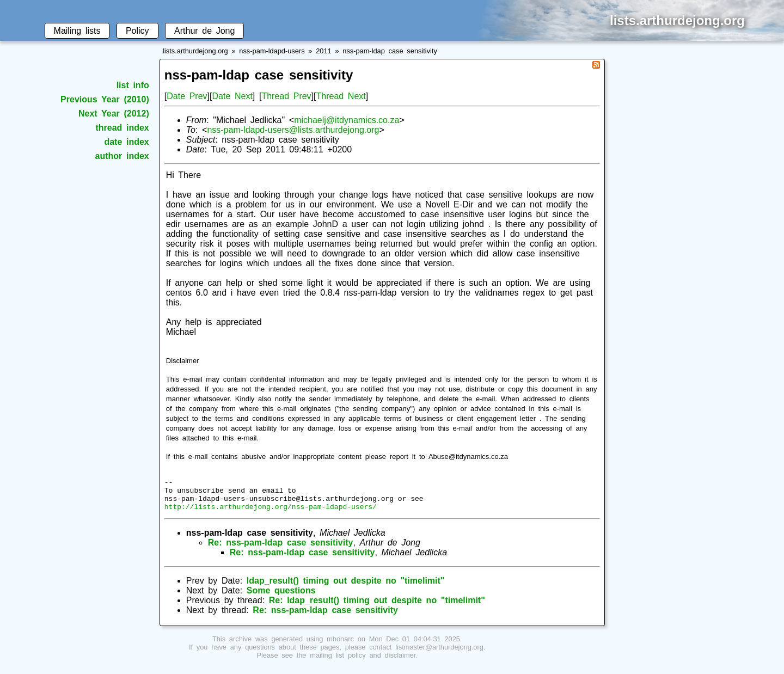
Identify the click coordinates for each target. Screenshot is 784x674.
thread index (122, 128)
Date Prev (187, 96)
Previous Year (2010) (105, 99)
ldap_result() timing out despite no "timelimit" (346, 587)
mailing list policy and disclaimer (363, 662)
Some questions (281, 597)
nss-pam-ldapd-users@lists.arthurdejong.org (293, 130)
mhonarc (340, 645)
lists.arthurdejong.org (195, 51)
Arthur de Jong (204, 31)
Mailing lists (77, 31)
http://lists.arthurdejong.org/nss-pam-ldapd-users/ (271, 513)
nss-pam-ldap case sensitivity (390, 51)
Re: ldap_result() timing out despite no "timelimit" (377, 607)
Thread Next (341, 96)
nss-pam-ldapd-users (272, 51)
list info (133, 85)
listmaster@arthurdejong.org (439, 654)
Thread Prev (286, 96)
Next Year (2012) (114, 114)
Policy (137, 31)
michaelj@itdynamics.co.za (347, 120)
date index (126, 142)
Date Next (232, 96)
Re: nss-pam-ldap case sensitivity (281, 549)
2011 (323, 51)
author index (122, 156)
